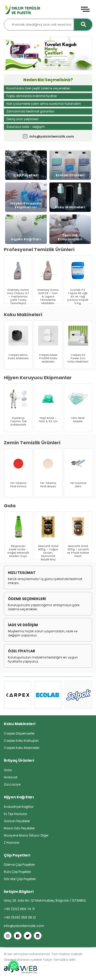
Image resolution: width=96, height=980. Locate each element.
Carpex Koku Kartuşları (21, 741)
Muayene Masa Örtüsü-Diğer (26, 835)
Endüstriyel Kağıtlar (19, 807)
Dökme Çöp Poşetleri (19, 865)
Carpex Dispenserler (19, 733)
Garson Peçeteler (17, 821)
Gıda (8, 770)
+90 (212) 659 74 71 (19, 909)
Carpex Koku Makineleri (22, 748)
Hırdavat (11, 777)
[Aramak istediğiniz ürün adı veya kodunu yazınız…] (48, 25)
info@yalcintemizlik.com (48, 136)
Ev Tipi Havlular (15, 814)
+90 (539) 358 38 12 (20, 917)
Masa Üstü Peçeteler (19, 828)
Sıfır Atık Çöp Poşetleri (20, 879)
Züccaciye (12, 784)
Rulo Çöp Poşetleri (17, 872)
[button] (34, 66)
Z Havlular (12, 843)
